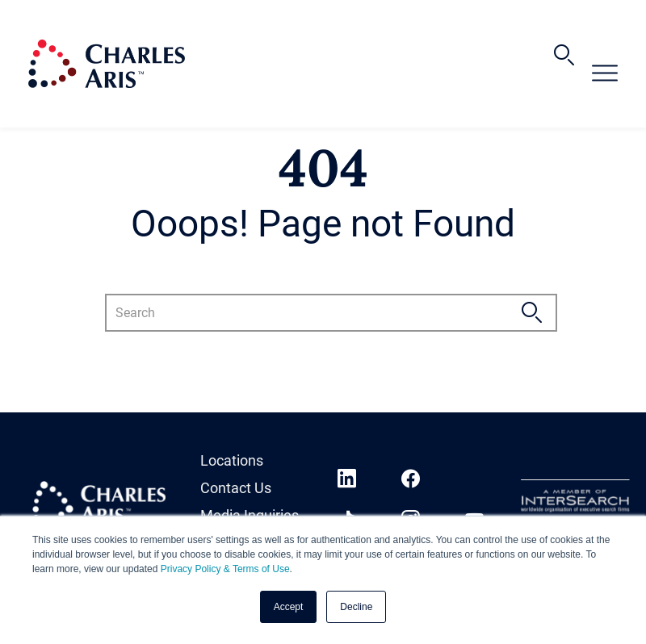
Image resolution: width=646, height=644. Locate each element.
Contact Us (236, 488)
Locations (232, 460)
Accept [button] (289, 607)
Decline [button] (356, 607)
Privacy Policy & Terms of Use (225, 569)
